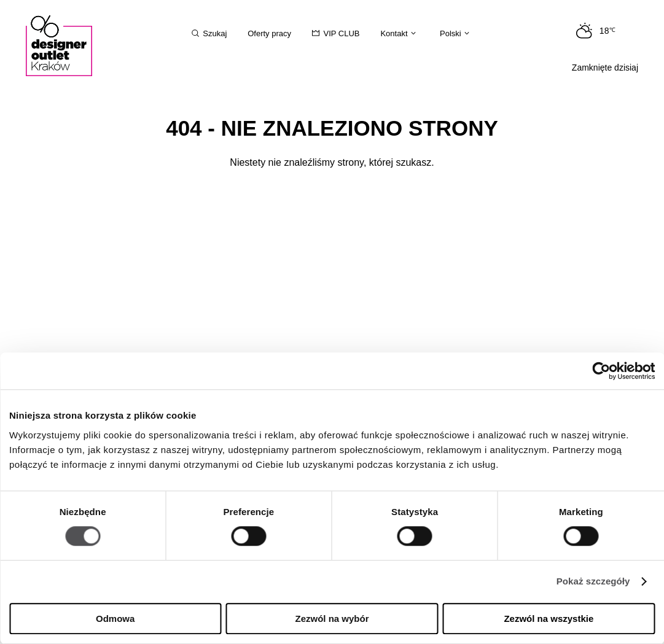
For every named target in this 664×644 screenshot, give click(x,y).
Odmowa (115, 619)
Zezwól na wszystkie (549, 619)
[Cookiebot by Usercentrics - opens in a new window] (601, 371)
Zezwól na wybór (332, 619)
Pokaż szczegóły (593, 582)
